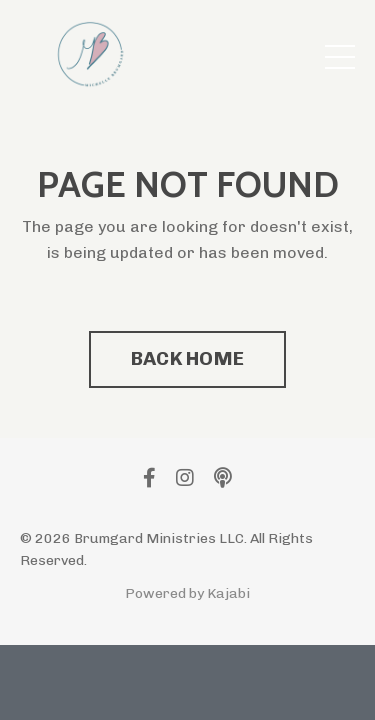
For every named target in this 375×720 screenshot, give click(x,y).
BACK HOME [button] (187, 358)
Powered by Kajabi (187, 593)
